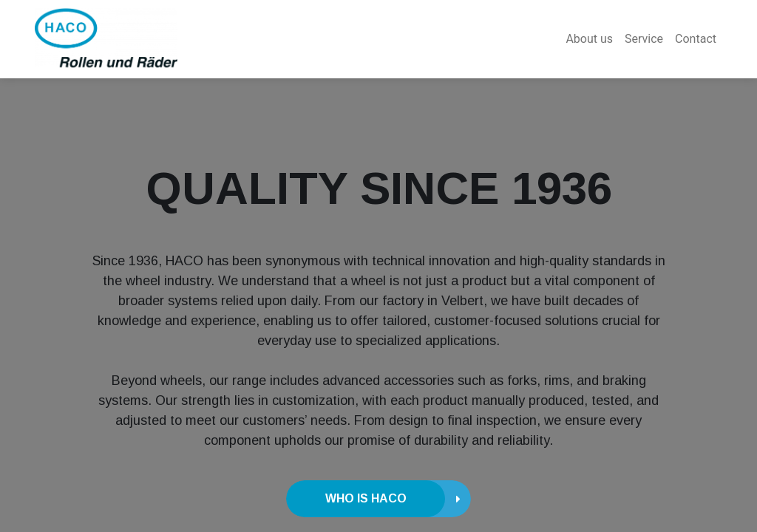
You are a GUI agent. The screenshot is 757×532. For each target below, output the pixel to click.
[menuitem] (589, 39)
